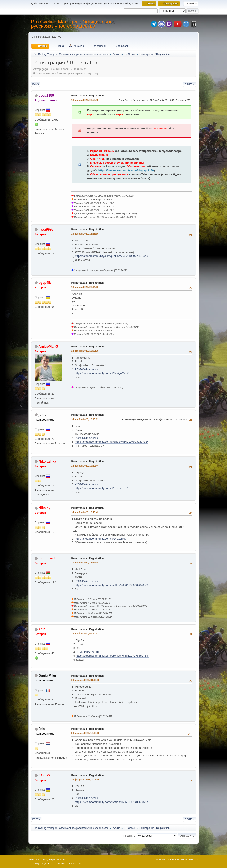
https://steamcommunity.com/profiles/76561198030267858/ (111, 585)
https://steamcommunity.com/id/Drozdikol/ (101, 539)
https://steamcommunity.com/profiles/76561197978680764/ (112, 656)
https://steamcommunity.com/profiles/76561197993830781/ (111, 442)
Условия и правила (177, 859)
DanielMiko (47, 676)
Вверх (36, 819)
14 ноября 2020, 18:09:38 (85, 351)
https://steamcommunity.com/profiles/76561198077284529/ (112, 256)
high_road (47, 558)
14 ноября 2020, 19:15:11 (85, 419)
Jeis (42, 729)
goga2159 (46, 96)
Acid (42, 629)
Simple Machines (57, 859)
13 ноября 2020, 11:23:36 (85, 234)
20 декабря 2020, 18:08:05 (86, 733)
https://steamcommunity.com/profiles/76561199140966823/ (111, 802)
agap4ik (45, 283)
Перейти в (129, 836)
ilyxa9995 (46, 229)
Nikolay (44, 508)
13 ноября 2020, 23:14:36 (85, 287)
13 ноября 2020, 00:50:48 (85, 100)
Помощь (161, 859)
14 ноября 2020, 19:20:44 (85, 466)
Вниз (36, 84)
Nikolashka (47, 461)
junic (42, 415)
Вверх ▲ (194, 859)
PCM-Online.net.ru (86, 369)
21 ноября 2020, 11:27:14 (85, 563)
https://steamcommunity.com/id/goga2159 (126, 170)
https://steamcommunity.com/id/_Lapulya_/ (101, 488)
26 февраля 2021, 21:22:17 (86, 780)
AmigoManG (48, 347)
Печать (190, 84)
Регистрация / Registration (88, 96)
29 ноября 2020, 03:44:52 (85, 633)
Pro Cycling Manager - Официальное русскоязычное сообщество (73, 24)
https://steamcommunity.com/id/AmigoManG (102, 373)
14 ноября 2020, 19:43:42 (85, 512)
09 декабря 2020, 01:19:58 (86, 680)
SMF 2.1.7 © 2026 (38, 859)
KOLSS (44, 775)
